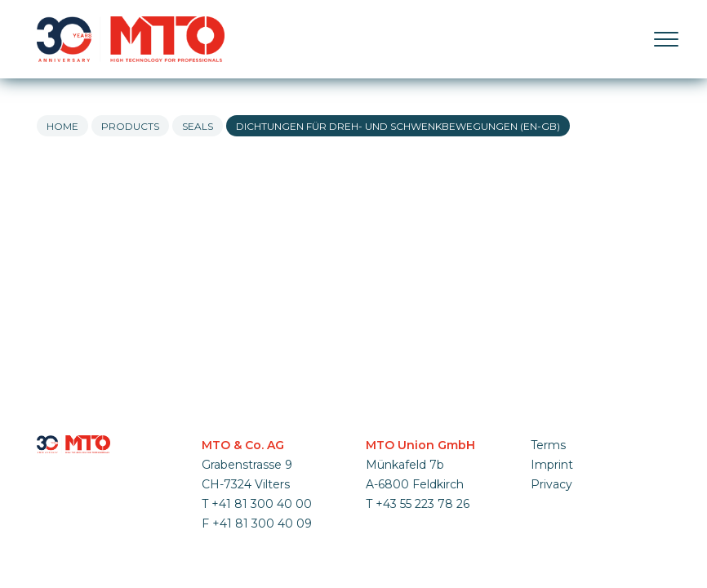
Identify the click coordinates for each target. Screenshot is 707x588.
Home (62, 126)
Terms (548, 445)
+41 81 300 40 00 (262, 504)
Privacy (551, 484)
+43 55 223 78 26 (422, 504)
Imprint (552, 465)
